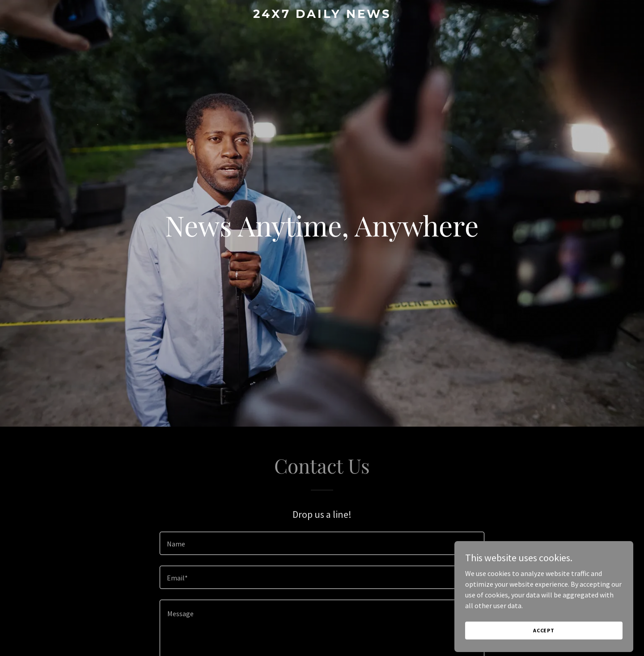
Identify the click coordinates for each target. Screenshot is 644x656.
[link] (322, 15)
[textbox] (322, 543)
